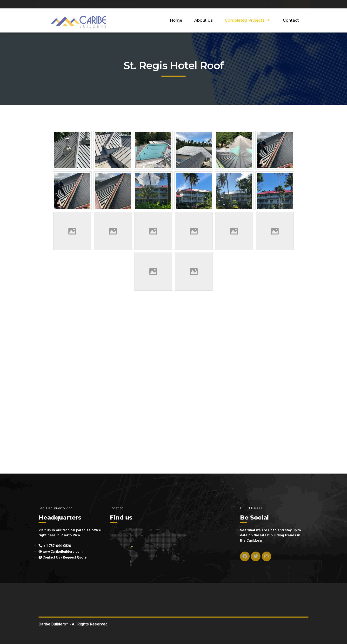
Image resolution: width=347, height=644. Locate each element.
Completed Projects (248, 20)
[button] (298, 4)
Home (176, 20)
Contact (291, 20)
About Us (204, 20)
